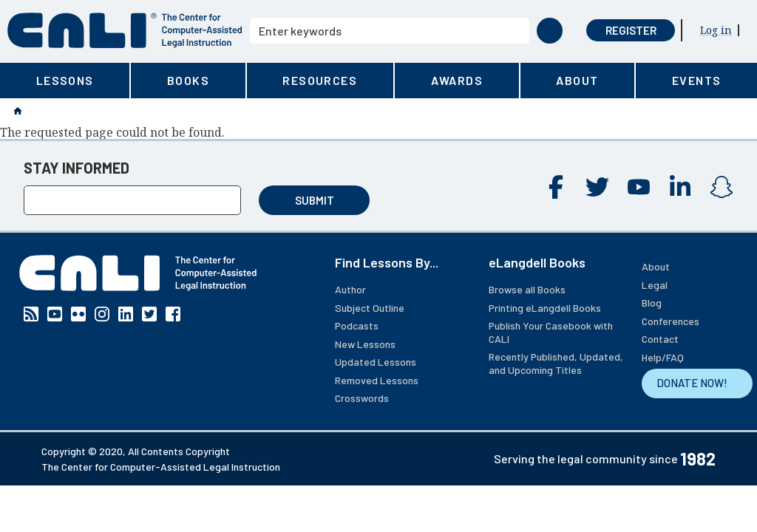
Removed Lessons (377, 380)
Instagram (722, 187)
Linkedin (680, 187)
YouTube (639, 187)
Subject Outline (370, 308)
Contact (660, 339)
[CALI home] (125, 30)
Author (350, 289)
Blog (652, 303)
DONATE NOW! (692, 383)
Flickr (78, 314)
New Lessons (365, 344)
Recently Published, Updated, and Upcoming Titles (556, 363)
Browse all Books (527, 289)
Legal (655, 285)
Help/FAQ (663, 357)
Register (631, 30)
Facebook (556, 187)
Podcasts (357, 325)
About (656, 266)
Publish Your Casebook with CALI (551, 332)
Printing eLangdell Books (545, 308)
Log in (716, 30)
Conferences (671, 321)
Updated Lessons (376, 362)
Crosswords (362, 398)
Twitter (597, 187)
